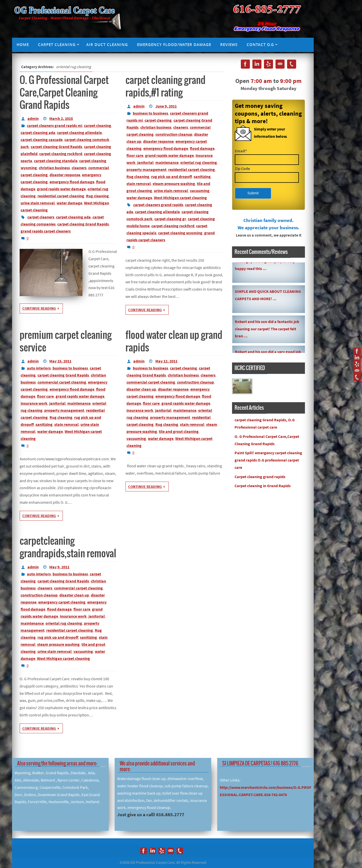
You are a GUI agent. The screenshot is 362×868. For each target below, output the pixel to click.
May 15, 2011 (60, 361)
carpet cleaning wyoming (180, 233)
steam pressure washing (174, 184)
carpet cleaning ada (38, 132)
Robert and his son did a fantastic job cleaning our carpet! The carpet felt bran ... (267, 331)
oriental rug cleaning (199, 162)
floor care (135, 155)
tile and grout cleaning (179, 431)
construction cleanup (174, 134)
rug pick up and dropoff (171, 176)
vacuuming (200, 191)
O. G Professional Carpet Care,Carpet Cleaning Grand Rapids (64, 93)
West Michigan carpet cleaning (180, 198)
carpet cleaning (98, 125)
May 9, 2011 (59, 567)
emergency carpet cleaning (62, 602)
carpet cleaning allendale (79, 132)
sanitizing (202, 176)
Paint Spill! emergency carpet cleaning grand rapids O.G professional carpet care (268, 460)
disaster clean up (141, 389)
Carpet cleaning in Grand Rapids (263, 486)
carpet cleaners (41, 217)
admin (33, 118)
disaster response (65, 175)
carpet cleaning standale (56, 161)
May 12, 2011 (166, 361)
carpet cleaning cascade (42, 140)
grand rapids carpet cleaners (46, 231)
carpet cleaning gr (170, 219)
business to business (150, 113)
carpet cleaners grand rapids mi (55, 125)
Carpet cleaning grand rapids (260, 477)
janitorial (145, 162)
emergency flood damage (72, 182)
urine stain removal (38, 203)
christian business (54, 168)
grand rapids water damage (61, 189)
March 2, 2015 (61, 118)
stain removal (139, 184)
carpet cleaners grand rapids (158, 205)
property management (146, 169)
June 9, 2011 (166, 106)
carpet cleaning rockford (61, 154)
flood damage (202, 148)
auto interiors (39, 368)
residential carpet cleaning (61, 196)
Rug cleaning (97, 196)
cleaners (79, 168)
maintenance (167, 162)
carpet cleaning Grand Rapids (56, 147)
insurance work (34, 403)
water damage (69, 203)
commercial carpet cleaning (62, 382)
